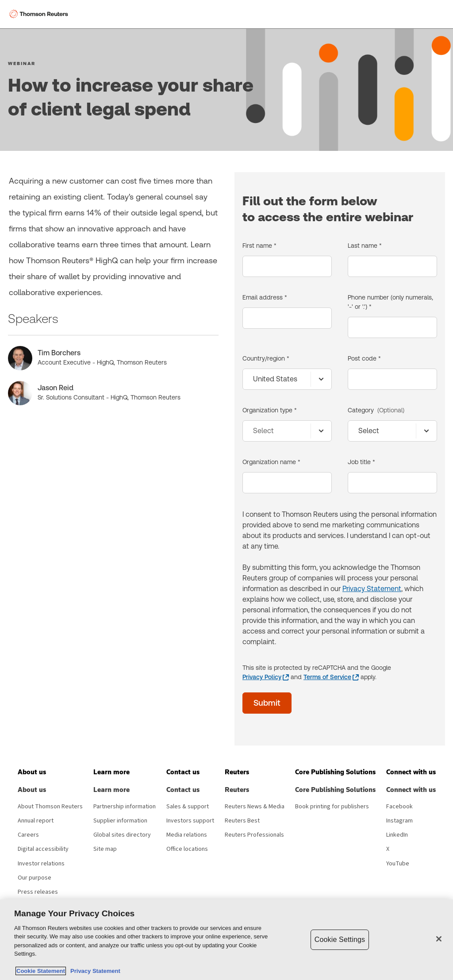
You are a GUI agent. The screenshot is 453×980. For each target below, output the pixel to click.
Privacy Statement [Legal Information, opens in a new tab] (94, 971)
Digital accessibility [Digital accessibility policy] (43, 849)
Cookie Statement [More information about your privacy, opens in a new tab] (41, 971)
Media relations (187, 835)
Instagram (399, 821)
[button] (32, 772)
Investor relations (41, 864)
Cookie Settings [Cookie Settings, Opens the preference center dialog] (340, 940)
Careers (28, 835)
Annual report (36, 821)
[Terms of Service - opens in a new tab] (331, 677)
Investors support (190, 821)
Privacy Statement (372, 589)
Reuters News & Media (255, 807)
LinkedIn (397, 835)
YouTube (398, 864)
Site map (105, 849)
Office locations (187, 849)
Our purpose (35, 878)
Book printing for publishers (332, 807)
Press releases (38, 892)
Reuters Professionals (254, 835)
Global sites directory (122, 835)
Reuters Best (242, 821)
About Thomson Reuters (50, 807)
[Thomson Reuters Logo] (40, 14)
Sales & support (188, 807)
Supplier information (120, 821)
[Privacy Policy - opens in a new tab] (266, 677)
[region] (226, 940)
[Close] (439, 939)
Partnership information (125, 807)
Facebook (399, 807)
